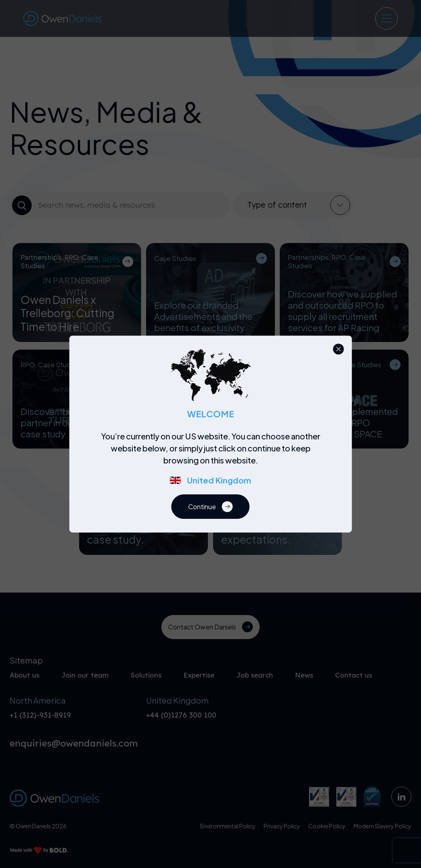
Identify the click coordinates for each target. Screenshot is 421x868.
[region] (213, 463)
